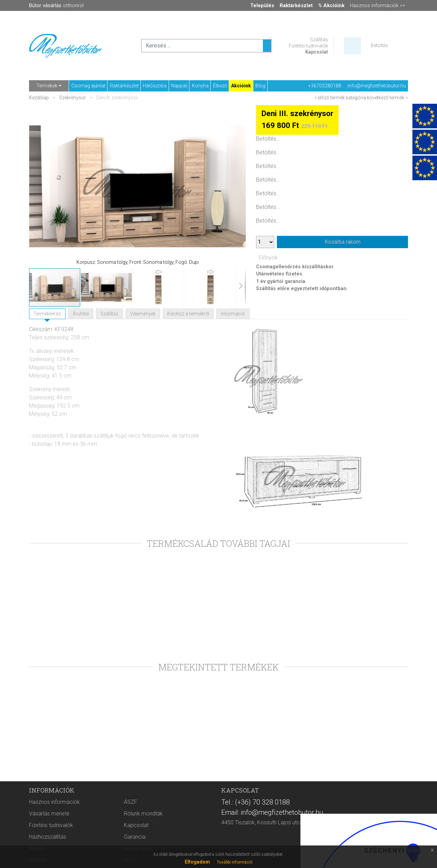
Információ (233, 314)
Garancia (135, 837)
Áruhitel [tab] (81, 314)
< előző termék (330, 98)
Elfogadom (197, 862)
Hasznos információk (54, 802)
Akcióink (241, 86)
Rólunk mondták (143, 814)
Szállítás (319, 40)
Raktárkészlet (124, 86)
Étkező (220, 86)
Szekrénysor (73, 98)
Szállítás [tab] (109, 314)
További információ (235, 862)
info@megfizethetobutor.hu (377, 86)
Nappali (179, 86)
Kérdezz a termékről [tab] (188, 314)
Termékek (47, 86)
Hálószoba (155, 86)
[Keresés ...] (267, 46)
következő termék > (387, 98)
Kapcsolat (317, 52)
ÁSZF (131, 802)
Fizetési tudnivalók (308, 46)
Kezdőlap (39, 98)
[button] (43, 186)
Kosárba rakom (343, 242)
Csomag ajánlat (88, 86)
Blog (260, 86)
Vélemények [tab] (143, 314)
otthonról (56, 5)
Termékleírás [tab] (47, 314)
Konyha (200, 86)
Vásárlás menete (49, 814)
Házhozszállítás (48, 837)
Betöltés (379, 45)
